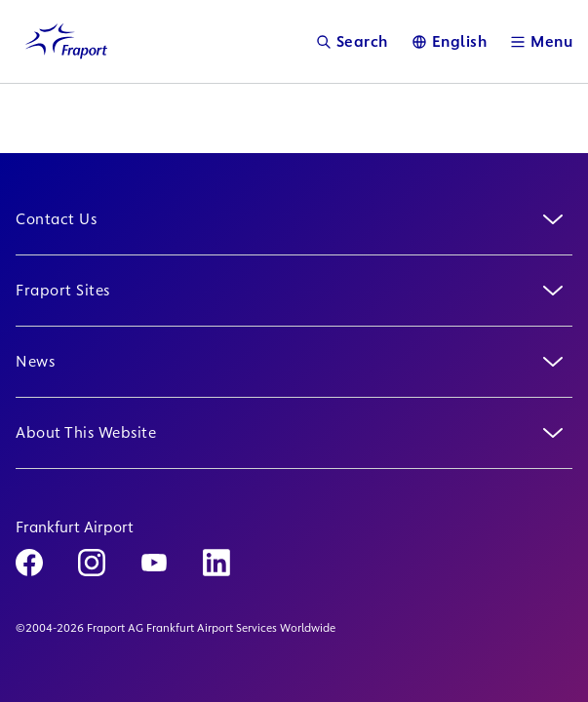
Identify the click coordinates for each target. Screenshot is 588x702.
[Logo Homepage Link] (66, 41)
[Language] (450, 41)
